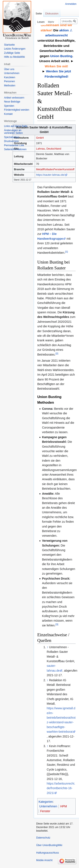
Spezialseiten (11, 137)
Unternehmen (48, 806)
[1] (66, 252)
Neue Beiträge (12, 102)
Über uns (9, 69)
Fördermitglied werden (17, 110)
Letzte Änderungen (15, 49)
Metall (40, 169)
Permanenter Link (14, 145)
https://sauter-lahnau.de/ (50, 175)
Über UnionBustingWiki (49, 845)
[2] (57, 353)
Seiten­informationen (15, 149)
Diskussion (52, 13)
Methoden (10, 86)
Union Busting (61, 56)
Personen (9, 81)
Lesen (38, 22)
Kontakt (8, 114)
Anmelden (71, 4)
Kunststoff (68, 169)
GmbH (40, 138)
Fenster (58, 169)
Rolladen (48, 169)
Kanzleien (10, 77)
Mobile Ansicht (44, 860)
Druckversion (11, 141)
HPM (64, 806)
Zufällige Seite (12, 53)
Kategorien (46, 802)
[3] (57, 624)
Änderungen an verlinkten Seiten (13, 132)
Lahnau (40, 149)
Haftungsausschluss (48, 853)
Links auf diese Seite (16, 126)
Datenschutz (43, 838)
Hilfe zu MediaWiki (14, 57)
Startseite (9, 45)
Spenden (9, 106)
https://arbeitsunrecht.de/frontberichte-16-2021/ (61, 788)
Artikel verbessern (14, 98)
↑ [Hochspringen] (48, 647)
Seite (39, 13)
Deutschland (54, 149)
